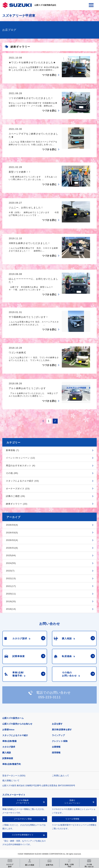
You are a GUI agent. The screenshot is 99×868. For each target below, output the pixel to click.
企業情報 (56, 747)
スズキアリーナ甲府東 (19, 16)
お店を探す (57, 724)
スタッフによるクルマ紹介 (15, 735)
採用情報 (56, 753)
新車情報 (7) (13, 450)
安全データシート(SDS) (14, 776)
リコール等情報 (72, 819)
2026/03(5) (12, 533)
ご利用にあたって (60, 776)
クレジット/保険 (60, 741)
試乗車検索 (8, 758)
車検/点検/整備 (9, 741)
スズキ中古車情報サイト (23, 835)
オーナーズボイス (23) (18, 489)
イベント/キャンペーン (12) (20, 458)
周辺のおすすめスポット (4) (21, 466)
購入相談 (7, 753)
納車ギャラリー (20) (17, 504)
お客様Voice (8, 730)
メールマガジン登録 (23, 819)
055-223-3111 (49, 697)
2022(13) (11, 578)
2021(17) (11, 586)
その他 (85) (12, 473)
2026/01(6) (12, 548)
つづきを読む (49, 75)
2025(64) (11, 555)
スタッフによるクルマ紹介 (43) (22, 481)
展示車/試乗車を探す (62, 730)
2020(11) (11, 594)
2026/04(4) (12, 525)
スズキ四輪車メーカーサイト (23, 802)
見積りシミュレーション (72, 802)
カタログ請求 (9, 747)
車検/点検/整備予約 (11, 764)
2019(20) (11, 601)
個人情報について (11, 781)
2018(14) (11, 609)
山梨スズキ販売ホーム (13, 718)
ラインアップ (58, 735)
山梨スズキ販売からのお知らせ (17, 724)
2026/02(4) (12, 540)
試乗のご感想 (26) (15, 496)
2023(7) (10, 571)
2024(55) (11, 563)
